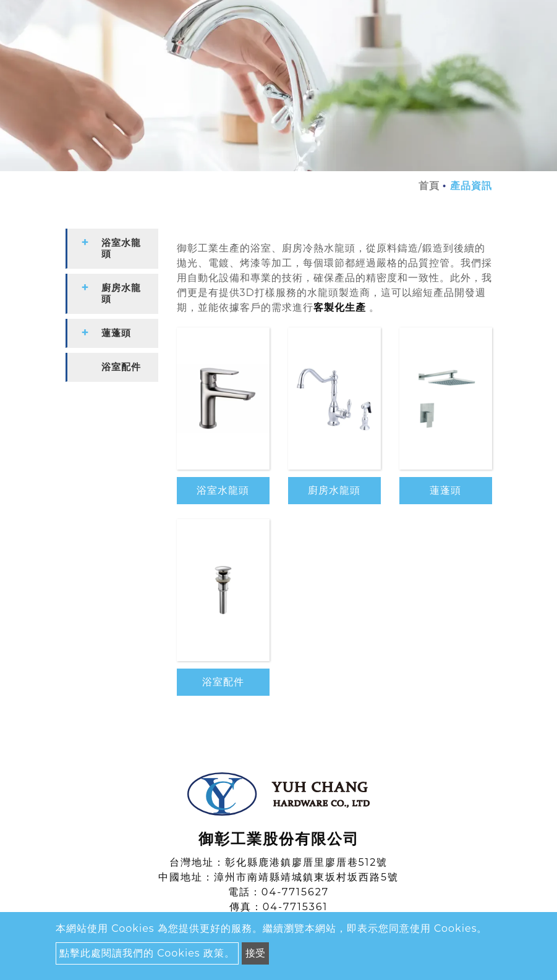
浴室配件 (223, 682)
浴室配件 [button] (121, 367)
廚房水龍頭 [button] (121, 293)
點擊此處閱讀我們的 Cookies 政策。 (147, 953)
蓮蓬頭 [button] (116, 333)
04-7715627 (295, 892)
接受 (255, 953)
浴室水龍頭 (223, 490)
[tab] (112, 249)
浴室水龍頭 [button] (121, 248)
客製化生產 (340, 307)
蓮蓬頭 (445, 490)
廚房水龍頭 (334, 490)
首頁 (429, 186)
